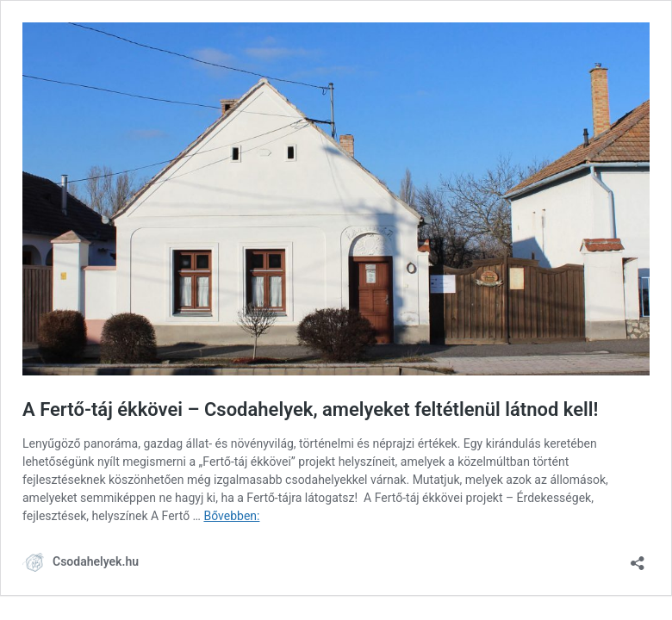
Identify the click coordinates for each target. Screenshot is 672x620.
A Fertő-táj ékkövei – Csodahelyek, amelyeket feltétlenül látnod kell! (310, 409)
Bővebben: (231, 516)
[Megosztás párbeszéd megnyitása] (638, 558)
